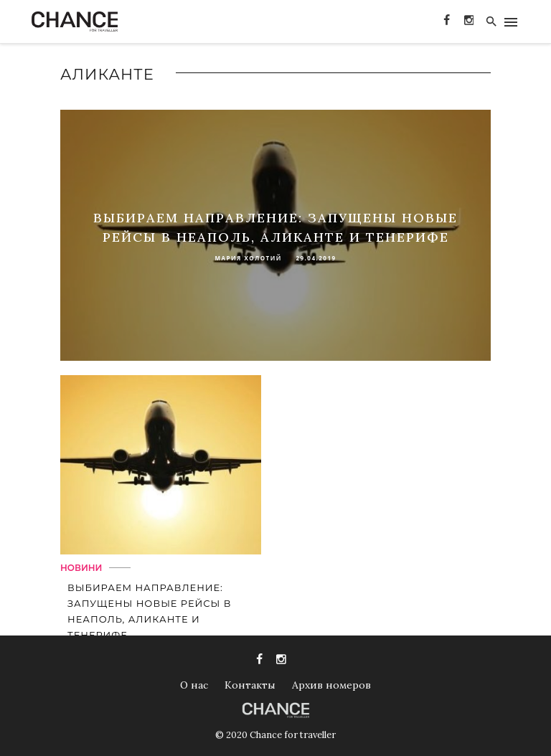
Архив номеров (331, 685)
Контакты (250, 685)
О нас (194, 685)
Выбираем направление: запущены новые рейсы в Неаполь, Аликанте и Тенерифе (149, 611)
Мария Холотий (248, 258)
